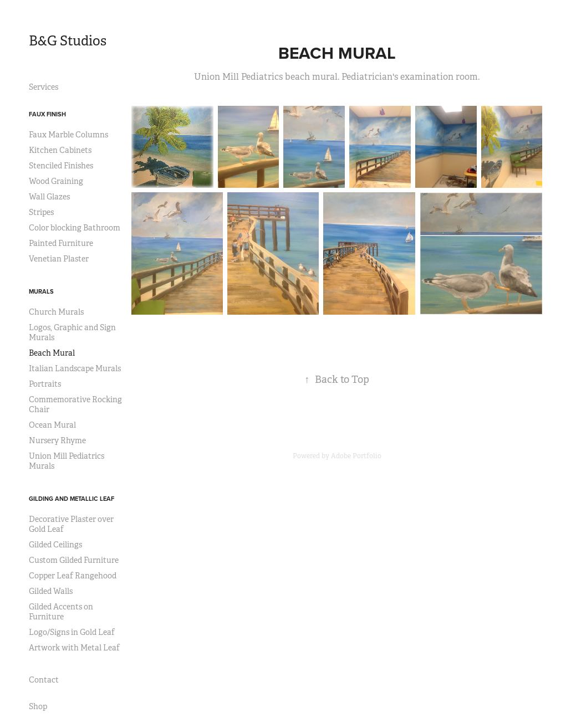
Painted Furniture (61, 243)
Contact (44, 680)
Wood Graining (56, 181)
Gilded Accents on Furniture (61, 612)
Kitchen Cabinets (60, 150)
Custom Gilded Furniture (74, 560)
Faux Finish (47, 114)
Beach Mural (52, 353)
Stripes (41, 212)
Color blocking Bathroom (75, 228)
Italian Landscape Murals (75, 368)
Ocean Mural (52, 425)
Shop (38, 706)
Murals (41, 291)
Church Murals (56, 312)
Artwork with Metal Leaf (74, 648)
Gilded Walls (51, 591)
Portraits (45, 384)
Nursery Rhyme (57, 440)
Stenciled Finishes (61, 166)
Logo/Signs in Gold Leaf (72, 632)
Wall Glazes (49, 197)
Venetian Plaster (59, 259)
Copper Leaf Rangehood (73, 576)
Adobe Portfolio (356, 456)
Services (44, 87)
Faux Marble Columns (68, 135)
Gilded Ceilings (55, 545)
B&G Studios (68, 41)
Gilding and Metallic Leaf (72, 499)
